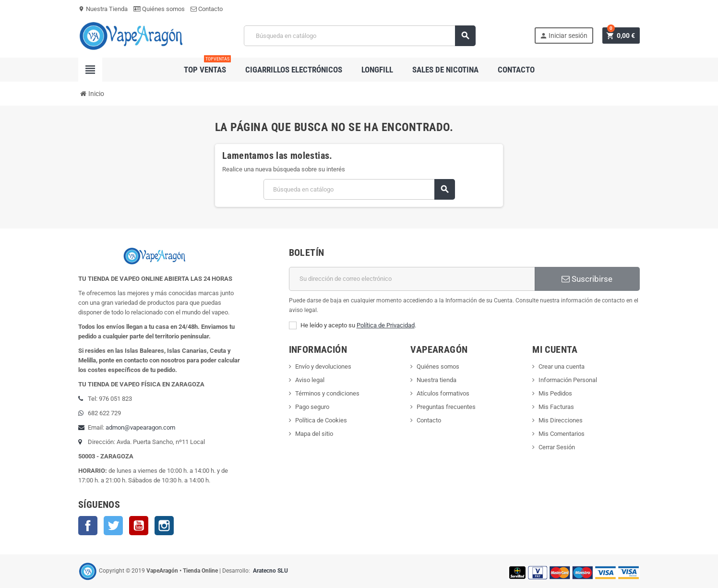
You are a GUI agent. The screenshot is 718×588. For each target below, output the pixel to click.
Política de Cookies (321, 420)
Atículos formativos (443, 393)
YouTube (139, 526)
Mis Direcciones (561, 420)
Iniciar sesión (563, 36)
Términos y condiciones (327, 393)
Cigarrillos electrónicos (294, 70)
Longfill (377, 70)
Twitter (113, 526)
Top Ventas (207, 66)
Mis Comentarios (562, 434)
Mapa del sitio (314, 434)
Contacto (207, 9)
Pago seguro (312, 407)
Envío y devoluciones (323, 366)
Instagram (164, 526)
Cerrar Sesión (557, 447)
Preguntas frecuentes (446, 407)
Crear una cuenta (562, 366)
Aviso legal (310, 380)
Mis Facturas (556, 407)
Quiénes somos (159, 9)
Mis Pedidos (555, 393)
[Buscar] (360, 36)
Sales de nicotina (445, 70)
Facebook (88, 526)
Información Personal (568, 380)
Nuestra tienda (437, 380)
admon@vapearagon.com (140, 427)
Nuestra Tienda (103, 9)
